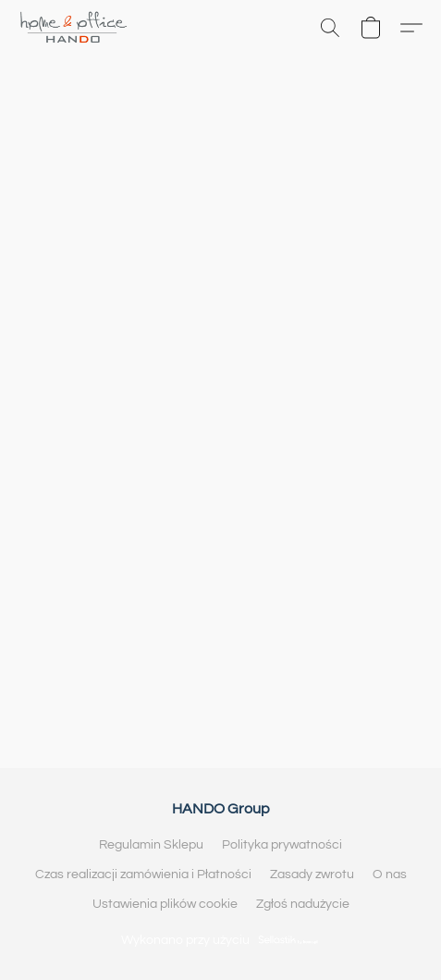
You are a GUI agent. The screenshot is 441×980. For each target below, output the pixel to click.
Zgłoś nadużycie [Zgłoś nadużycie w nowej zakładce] (303, 904)
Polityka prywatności (282, 845)
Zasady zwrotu (312, 875)
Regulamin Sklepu (151, 845)
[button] (77, 28)
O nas (390, 875)
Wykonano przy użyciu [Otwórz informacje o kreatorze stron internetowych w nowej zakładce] (220, 940)
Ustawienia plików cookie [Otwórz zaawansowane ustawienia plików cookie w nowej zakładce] (165, 904)
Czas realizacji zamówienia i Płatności (143, 875)
